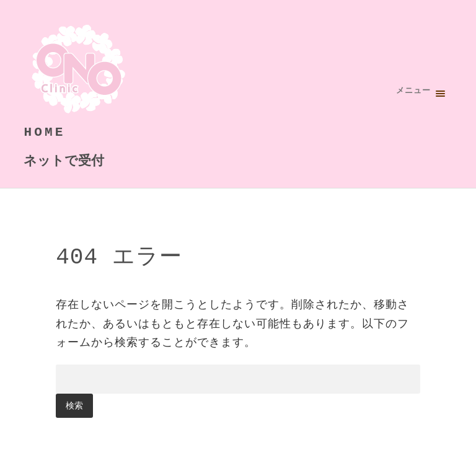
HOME (44, 131)
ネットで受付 (64, 159)
